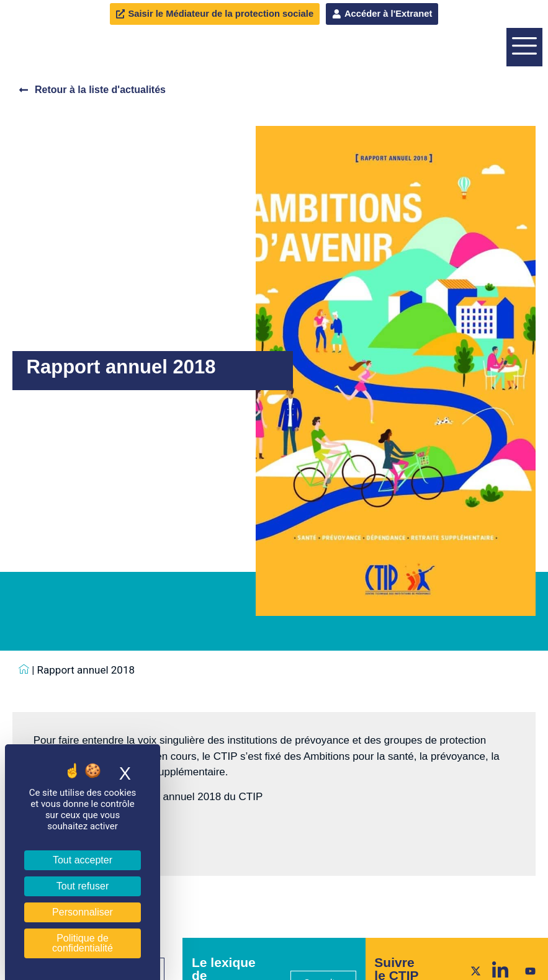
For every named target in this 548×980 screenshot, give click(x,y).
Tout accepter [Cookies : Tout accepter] (83, 860)
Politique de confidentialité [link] (83, 943)
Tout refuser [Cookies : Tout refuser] (83, 886)
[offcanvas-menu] (524, 87)
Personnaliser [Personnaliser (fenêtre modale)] (83, 912)
